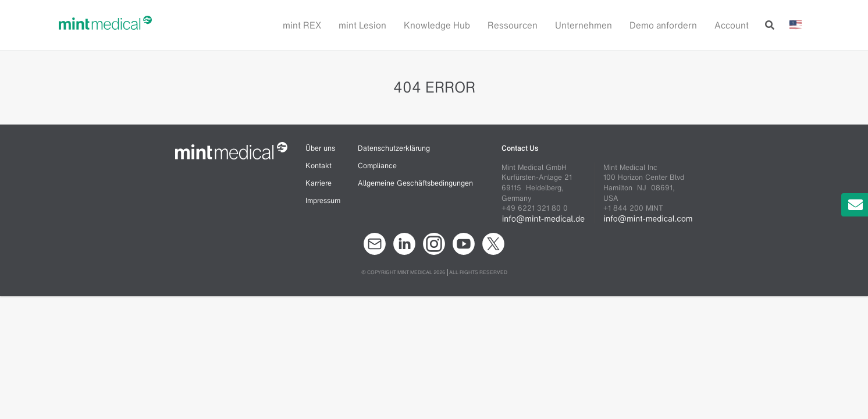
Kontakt (319, 166)
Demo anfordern (663, 25)
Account (732, 25)
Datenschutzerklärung (394, 148)
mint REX (302, 25)
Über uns (320, 148)
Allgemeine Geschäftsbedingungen (415, 183)
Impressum (323, 200)
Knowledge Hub (437, 25)
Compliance (377, 166)
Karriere (319, 183)
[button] (368, 25)
